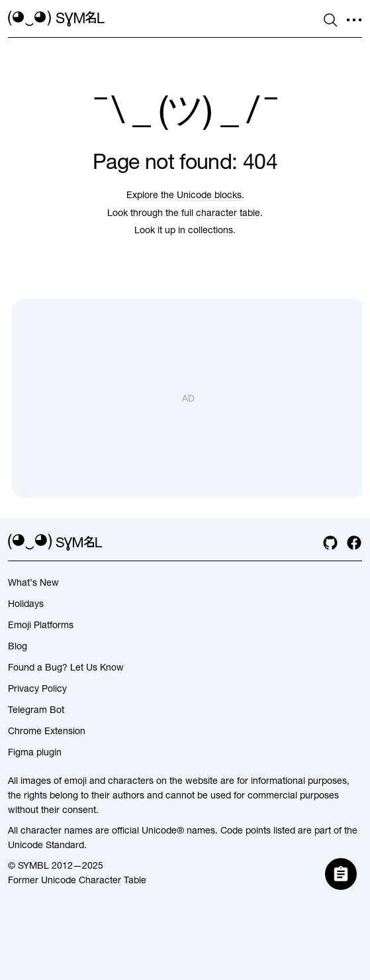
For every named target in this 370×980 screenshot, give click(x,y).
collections (210, 230)
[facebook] (354, 543)
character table (228, 213)
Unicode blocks (209, 195)
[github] (330, 543)
